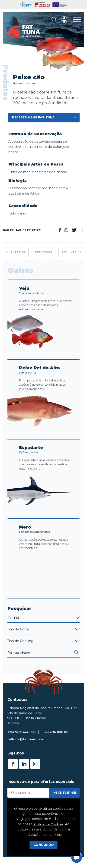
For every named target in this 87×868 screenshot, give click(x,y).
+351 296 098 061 (58, 740)
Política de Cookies (48, 824)
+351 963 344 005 (22, 740)
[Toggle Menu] (77, 20)
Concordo (44, 845)
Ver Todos (43, 252)
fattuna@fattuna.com (26, 747)
